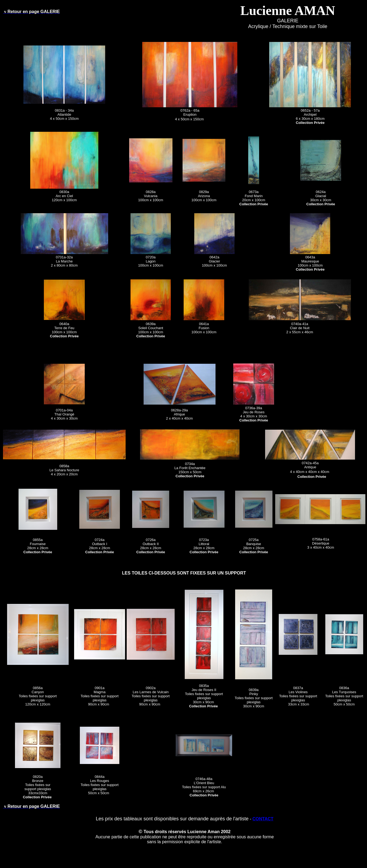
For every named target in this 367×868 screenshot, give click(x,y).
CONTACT (263, 819)
